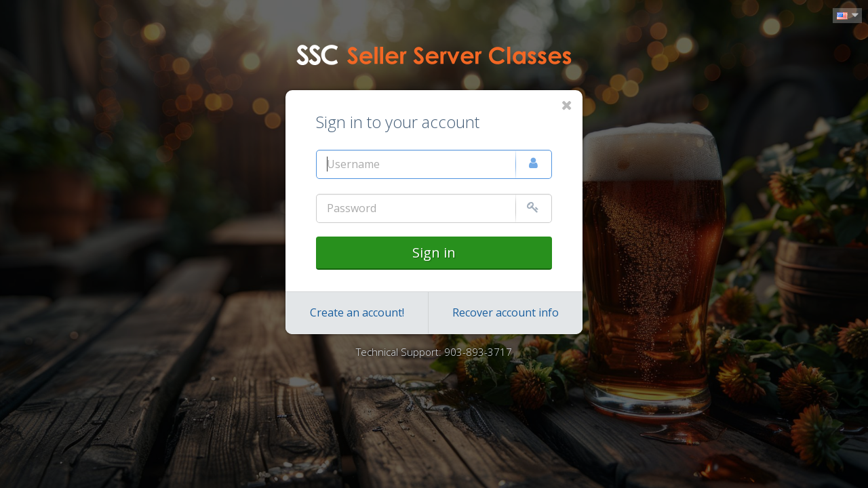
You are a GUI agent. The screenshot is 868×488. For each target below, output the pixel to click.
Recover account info (506, 312)
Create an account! (357, 312)
